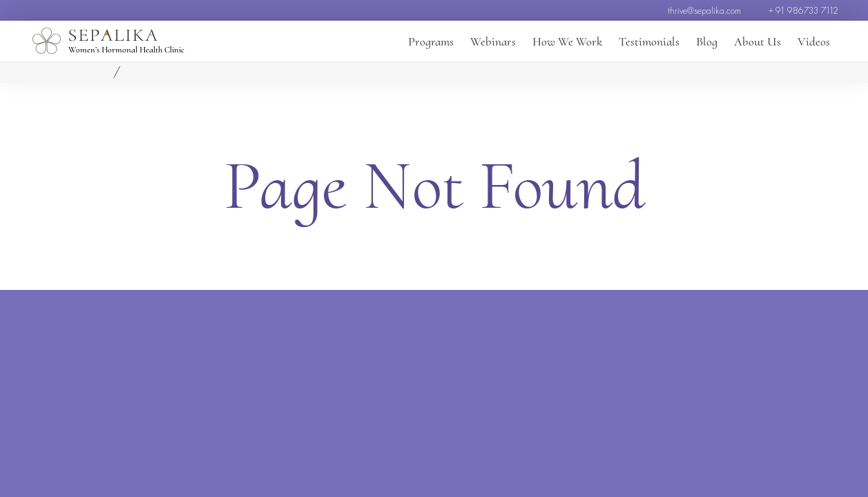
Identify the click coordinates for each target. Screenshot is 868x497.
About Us (758, 41)
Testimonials (649, 41)
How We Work (567, 41)
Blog (707, 41)
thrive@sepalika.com (704, 10)
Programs (431, 41)
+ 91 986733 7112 (803, 10)
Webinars (493, 41)
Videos (814, 41)
